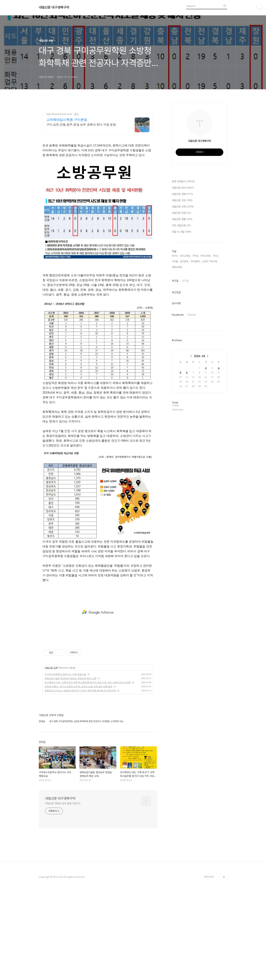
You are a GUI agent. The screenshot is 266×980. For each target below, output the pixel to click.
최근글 (175, 281)
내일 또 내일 (181, 232)
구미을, (175, 261)
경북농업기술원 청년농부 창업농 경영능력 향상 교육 (70, 678)
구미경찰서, (195, 261)
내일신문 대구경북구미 (54, 7)
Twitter (192, 315)
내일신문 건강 (182, 200)
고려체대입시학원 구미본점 (67, 120)
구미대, (195, 256)
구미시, (216, 256)
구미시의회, (206, 256)
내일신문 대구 (183, 188)
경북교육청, (177, 267)
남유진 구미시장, (210, 261)
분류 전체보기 (183, 182)
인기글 (185, 281)
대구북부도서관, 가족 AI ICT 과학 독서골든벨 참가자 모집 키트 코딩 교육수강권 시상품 (88, 682)
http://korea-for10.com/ (59, 114)
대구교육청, (185, 256)
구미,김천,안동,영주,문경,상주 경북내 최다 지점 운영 (81, 125)
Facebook (178, 315)
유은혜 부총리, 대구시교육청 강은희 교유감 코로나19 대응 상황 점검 (78, 686)
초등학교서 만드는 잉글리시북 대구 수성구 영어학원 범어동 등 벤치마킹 (80, 691)
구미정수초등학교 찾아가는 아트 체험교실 (65, 674)
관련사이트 (209, 877)
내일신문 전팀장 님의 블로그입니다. (63, 803)
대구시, (175, 256)
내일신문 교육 (51, 668)
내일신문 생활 (182, 219)
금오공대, (184, 261)
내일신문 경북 (182, 194)
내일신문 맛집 (181, 213)
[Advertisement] (98, 612)
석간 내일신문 (181, 226)
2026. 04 (200, 356)
